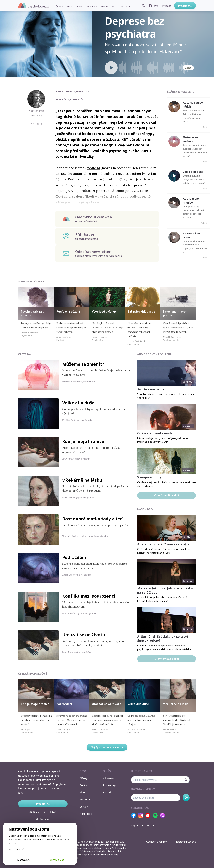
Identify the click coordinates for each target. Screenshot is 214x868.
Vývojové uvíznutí (105, 312)
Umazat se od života (84, 635)
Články (59, 7)
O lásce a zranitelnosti (155, 433)
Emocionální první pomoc (176, 313)
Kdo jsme (108, 778)
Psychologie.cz (33, 6)
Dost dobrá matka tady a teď (92, 519)
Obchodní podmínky (157, 842)
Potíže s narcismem (152, 389)
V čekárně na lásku (82, 480)
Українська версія (142, 825)
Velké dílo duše (193, 172)
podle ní (94, 168)
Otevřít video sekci (167, 659)
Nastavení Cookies (186, 842)
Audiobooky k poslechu (155, 354)
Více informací (16, 849)
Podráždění (74, 557)
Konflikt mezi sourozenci (89, 596)
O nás (124, 7)
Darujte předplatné (43, 812)
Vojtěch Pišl (36, 111)
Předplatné (185, 6)
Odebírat (186, 798)
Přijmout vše (56, 860)
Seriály (104, 7)
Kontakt (108, 792)
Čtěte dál (25, 354)
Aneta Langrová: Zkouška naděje (163, 544)
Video (80, 7)
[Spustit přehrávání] (111, 68)
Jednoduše (82, 92)
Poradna (92, 7)
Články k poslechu (181, 92)
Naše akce (86, 814)
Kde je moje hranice (83, 441)
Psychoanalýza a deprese (33, 313)
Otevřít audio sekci (167, 495)
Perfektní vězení (68, 312)
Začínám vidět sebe (141, 312)
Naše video (145, 509)
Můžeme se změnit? (83, 364)
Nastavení (24, 860)
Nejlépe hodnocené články (107, 747)
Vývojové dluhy (149, 477)
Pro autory (109, 785)
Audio (70, 7)
